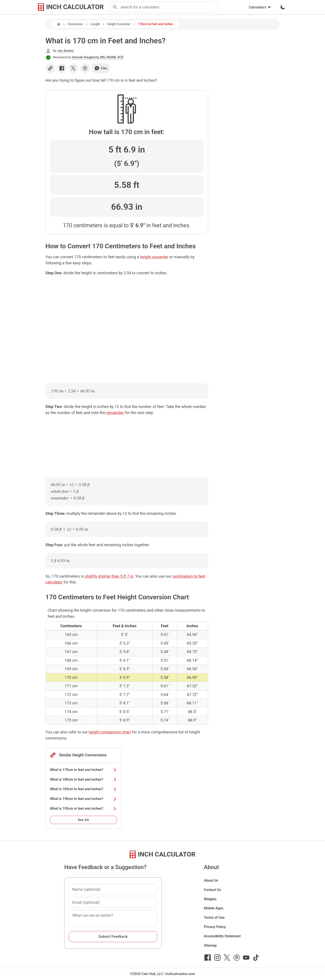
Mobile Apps (214, 908)
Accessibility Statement (222, 936)
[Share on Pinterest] (85, 68)
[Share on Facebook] (62, 68)
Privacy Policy (215, 927)
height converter (154, 257)
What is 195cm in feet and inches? (83, 809)
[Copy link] (50, 68)
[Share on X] (73, 68)
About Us (211, 880)
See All (83, 820)
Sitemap (210, 945)
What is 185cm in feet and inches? (83, 789)
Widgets (210, 899)
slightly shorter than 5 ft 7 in (109, 576)
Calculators (260, 7)
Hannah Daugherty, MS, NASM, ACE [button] (98, 57)
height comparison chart (110, 732)
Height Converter (119, 24)
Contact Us (212, 890)
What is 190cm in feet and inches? (83, 799)
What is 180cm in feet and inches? (83, 779)
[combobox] (169, 7)
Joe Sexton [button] (66, 51)
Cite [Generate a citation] (101, 68)
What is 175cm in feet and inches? (83, 770)
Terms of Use (214, 917)
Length (95, 24)
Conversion (75, 24)
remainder (115, 413)
